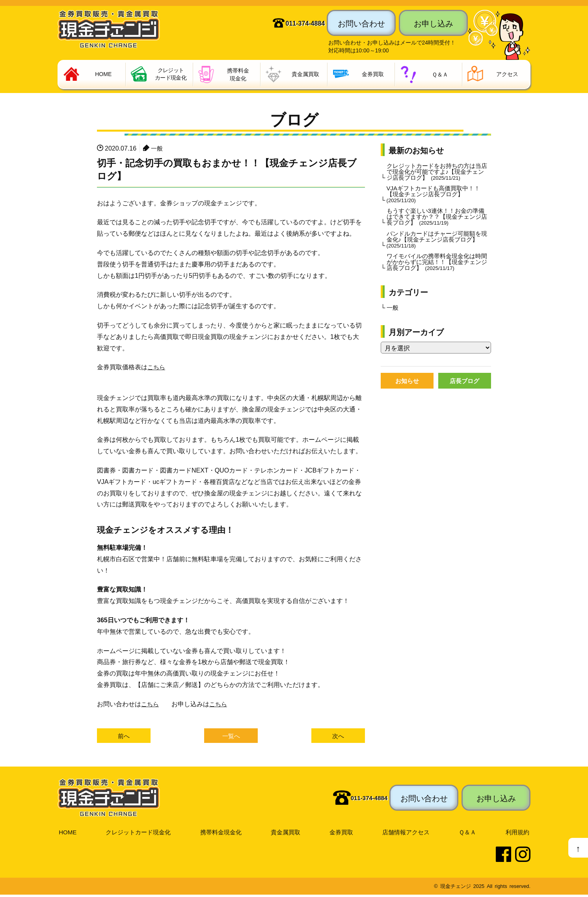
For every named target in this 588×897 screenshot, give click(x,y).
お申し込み (434, 23)
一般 (157, 149)
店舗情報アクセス (408, 834)
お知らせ (407, 390)
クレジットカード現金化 (138, 834)
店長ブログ (465, 390)
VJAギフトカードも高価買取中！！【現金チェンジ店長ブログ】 (436, 197)
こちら (157, 368)
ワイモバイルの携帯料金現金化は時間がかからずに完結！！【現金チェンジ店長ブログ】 (437, 269)
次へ (338, 737)
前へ (124, 737)
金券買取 (342, 834)
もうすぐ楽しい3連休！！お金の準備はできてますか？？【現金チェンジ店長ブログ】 (437, 221)
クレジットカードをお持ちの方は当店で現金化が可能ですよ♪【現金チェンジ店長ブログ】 (437, 173)
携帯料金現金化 (222, 834)
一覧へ (231, 737)
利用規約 (518, 834)
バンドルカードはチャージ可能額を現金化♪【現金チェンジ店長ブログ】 (437, 245)
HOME (67, 834)
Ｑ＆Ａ (469, 834)
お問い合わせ (361, 23)
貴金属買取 (287, 834)
